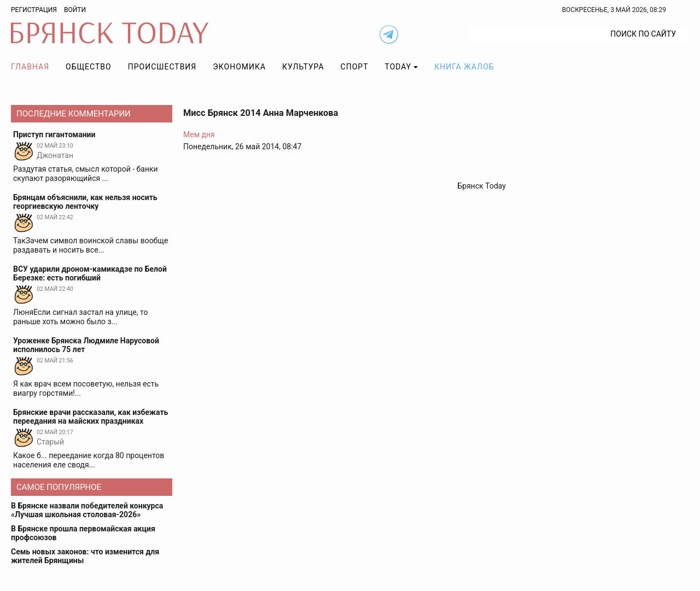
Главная (30, 67)
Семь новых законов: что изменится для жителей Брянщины (85, 556)
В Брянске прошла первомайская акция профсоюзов (83, 533)
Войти (75, 10)
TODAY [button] (398, 67)
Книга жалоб (464, 67)
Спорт (355, 67)
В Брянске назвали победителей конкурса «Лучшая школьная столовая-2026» (87, 510)
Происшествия (162, 67)
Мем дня (199, 134)
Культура (303, 67)
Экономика (239, 67)
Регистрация (34, 10)
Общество (89, 67)
